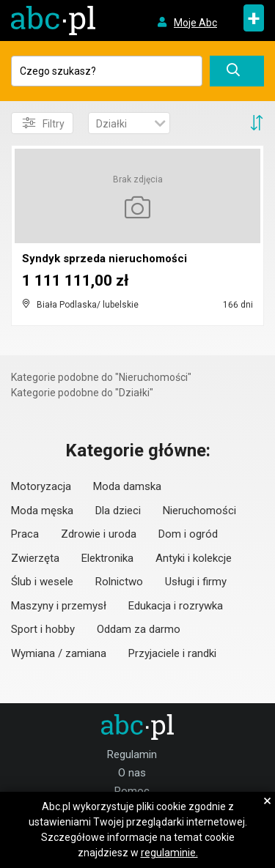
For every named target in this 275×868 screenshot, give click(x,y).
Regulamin (132, 754)
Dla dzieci (118, 511)
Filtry (44, 123)
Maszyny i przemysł (59, 606)
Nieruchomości (199, 511)
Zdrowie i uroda (99, 534)
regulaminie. (169, 853)
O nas (132, 773)
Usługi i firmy (196, 582)
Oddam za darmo (139, 629)
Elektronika (107, 558)
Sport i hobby (43, 629)
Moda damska (127, 486)
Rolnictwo (119, 582)
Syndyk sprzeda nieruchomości (104, 259)
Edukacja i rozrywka (176, 606)
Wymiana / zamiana (59, 653)
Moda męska (42, 511)
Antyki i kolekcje (194, 558)
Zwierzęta (35, 558)
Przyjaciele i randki (172, 653)
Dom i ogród (188, 534)
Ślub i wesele (42, 582)
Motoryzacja (41, 486)
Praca (25, 534)
